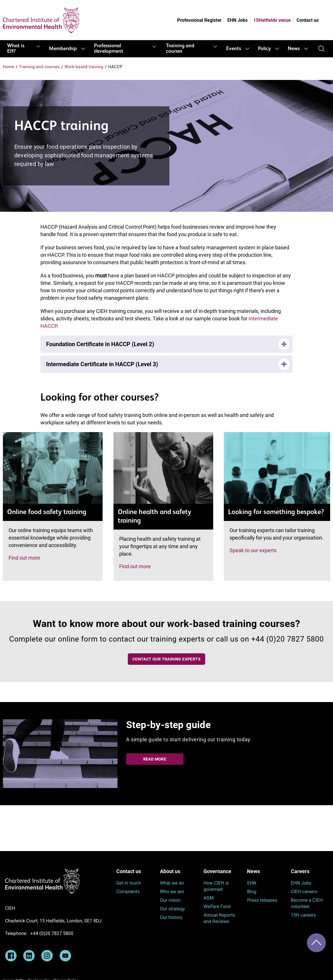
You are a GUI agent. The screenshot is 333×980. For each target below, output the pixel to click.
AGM (208, 898)
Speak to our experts (253, 550)
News (294, 49)
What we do (172, 883)
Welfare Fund (217, 906)
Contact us (308, 20)
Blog (252, 892)
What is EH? (16, 49)
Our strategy (173, 909)
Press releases (262, 900)
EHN (252, 883)
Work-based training (84, 67)
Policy (264, 49)
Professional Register (199, 20)
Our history (171, 917)
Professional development (109, 49)
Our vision (170, 900)
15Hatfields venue (272, 20)
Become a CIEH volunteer (307, 903)
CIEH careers (304, 892)
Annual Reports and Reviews (219, 918)
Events (234, 49)
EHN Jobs (237, 20)
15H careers (303, 915)
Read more (155, 759)
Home (9, 67)
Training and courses (180, 49)
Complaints (128, 892)
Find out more (24, 558)
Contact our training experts (167, 659)
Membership (63, 49)
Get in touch (129, 883)
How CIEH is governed (216, 886)
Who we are (172, 892)
